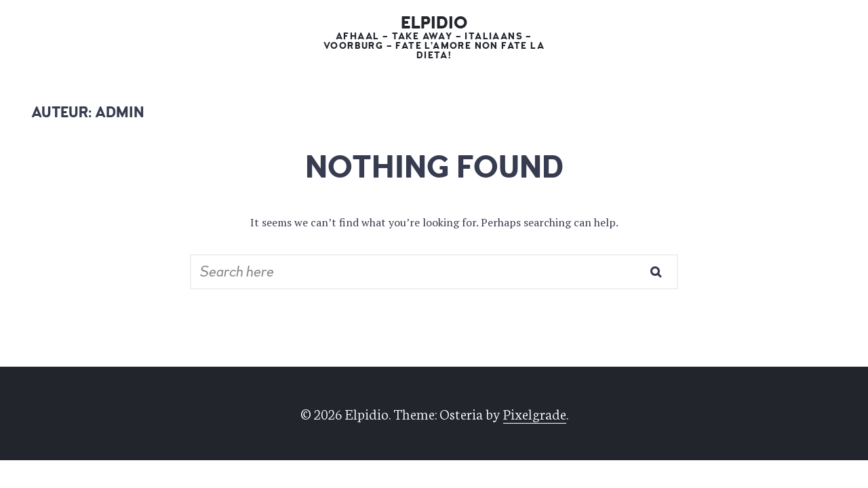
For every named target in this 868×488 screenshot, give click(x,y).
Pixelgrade (535, 413)
